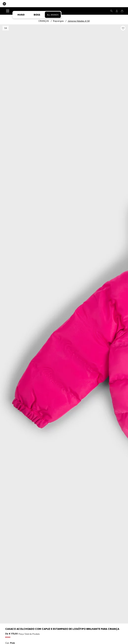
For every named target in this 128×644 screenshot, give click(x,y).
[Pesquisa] (111, 11)
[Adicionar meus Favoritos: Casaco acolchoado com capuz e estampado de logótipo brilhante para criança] (123, 28)
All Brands (53, 15)
